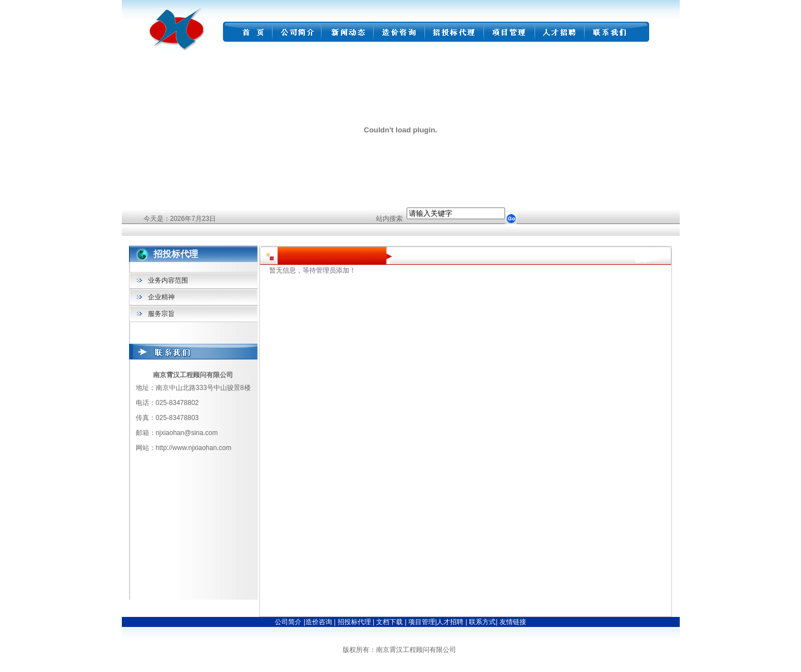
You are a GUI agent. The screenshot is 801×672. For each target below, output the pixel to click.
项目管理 (422, 622)
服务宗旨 (161, 314)
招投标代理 (355, 622)
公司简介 (288, 622)
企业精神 (161, 297)
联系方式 (481, 622)
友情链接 (513, 622)
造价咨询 (320, 622)
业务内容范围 (168, 280)
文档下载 (390, 622)
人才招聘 (450, 622)
